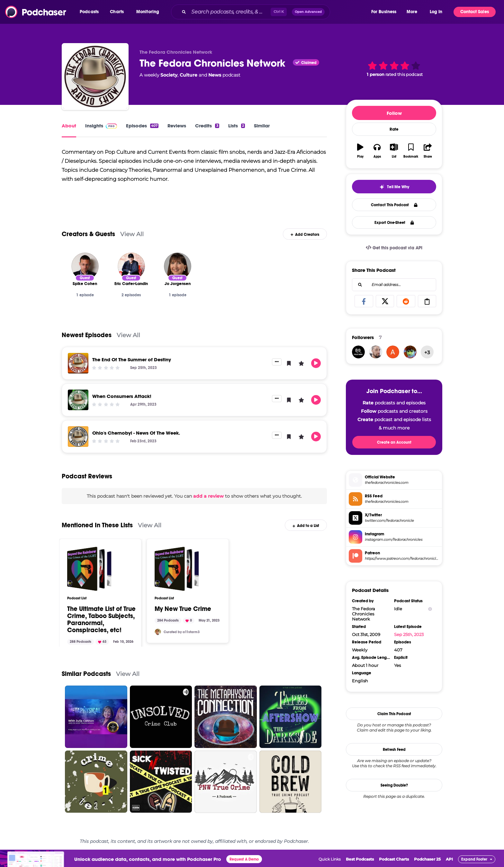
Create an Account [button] (394, 442)
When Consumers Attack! (122, 397)
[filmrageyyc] (358, 352)
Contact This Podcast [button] (394, 205)
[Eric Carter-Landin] (131, 267)
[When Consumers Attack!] (78, 401)
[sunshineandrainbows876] (393, 352)
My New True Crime (183, 611)
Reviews (177, 126)
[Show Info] (430, 609)
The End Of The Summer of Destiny (132, 361)
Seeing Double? (394, 785)
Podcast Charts (394, 861)
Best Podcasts (360, 861)
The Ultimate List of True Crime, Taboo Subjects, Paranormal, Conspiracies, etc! (101, 621)
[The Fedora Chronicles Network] (95, 77)
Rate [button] (394, 129)
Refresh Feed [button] (394, 750)
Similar (262, 126)
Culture (189, 75)
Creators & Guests (88, 235)
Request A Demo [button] (244, 861)
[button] (91, 12)
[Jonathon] (376, 352)
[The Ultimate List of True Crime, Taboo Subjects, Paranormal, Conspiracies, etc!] (89, 570)
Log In (436, 12)
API (449, 861)
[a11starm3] (158, 633)
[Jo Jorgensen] (178, 267)
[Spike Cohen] (85, 267)
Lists (237, 126)
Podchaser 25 (427, 861)
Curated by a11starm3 (182, 633)
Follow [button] (394, 113)
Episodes (142, 126)
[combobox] (271, 12)
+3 (427, 352)
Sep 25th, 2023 (409, 634)
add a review (208, 497)
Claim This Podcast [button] (394, 714)
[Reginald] (410, 352)
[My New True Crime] (177, 570)
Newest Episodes (87, 336)
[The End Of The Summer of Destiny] (78, 364)
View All (132, 235)
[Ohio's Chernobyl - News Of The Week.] (78, 438)
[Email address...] (394, 285)
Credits (207, 126)
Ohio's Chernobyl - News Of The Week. (136, 434)
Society (169, 75)
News (215, 75)
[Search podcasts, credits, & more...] (230, 12)
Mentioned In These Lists (97, 527)
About (69, 126)
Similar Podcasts (86, 675)
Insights (101, 126)
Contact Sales (475, 12)
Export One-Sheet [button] (394, 223)
